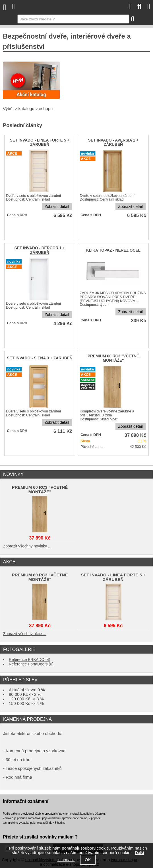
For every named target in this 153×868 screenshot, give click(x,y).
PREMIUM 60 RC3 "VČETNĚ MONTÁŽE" (113, 358)
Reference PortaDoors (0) (31, 664)
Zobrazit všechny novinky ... (27, 546)
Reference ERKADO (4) (30, 660)
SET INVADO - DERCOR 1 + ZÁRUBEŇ (40, 250)
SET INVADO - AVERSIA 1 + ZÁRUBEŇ (113, 142)
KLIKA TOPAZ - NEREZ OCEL (113, 250)
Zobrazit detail (57, 207)
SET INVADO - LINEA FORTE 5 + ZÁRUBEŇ (40, 142)
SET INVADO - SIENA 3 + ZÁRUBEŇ (40, 358)
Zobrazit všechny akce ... (25, 634)
